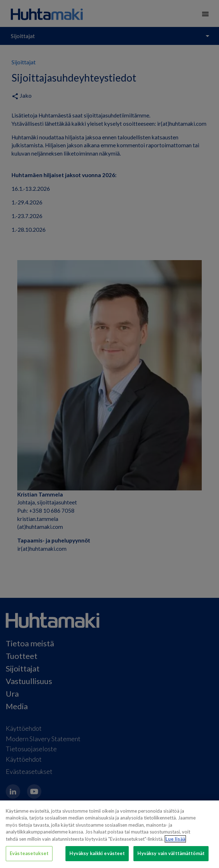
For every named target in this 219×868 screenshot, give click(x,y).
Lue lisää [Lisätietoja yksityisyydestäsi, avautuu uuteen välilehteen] (175, 839)
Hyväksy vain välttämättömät (171, 853)
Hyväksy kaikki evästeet (97, 853)
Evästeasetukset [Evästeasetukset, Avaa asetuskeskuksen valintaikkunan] (29, 853)
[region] (109, 834)
